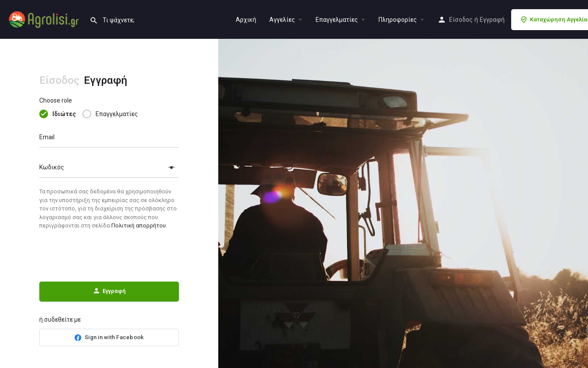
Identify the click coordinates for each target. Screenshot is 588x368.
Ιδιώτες (64, 114)
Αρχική (246, 20)
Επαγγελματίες (337, 20)
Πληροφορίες (398, 20)
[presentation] (109, 256)
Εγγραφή (492, 20)
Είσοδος (461, 20)
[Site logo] (45, 19)
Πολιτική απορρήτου (139, 225)
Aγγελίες (282, 20)
